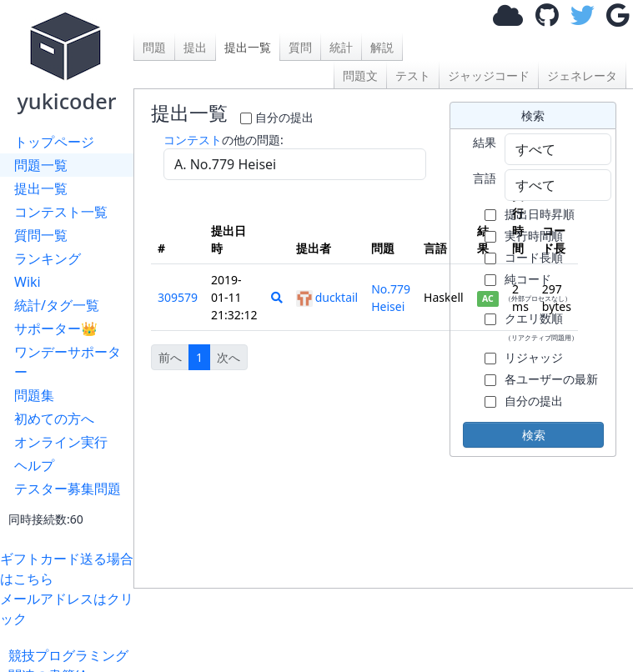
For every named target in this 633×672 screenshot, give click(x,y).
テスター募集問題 (68, 489)
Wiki (28, 282)
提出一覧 (41, 188)
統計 (341, 47)
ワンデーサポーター (68, 362)
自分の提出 (284, 117)
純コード (538, 287)
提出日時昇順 (540, 214)
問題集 (34, 395)
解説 (382, 47)
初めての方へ (54, 419)
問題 (154, 47)
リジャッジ (534, 357)
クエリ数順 (541, 326)
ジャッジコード (489, 75)
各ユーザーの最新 (551, 379)
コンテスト (193, 140)
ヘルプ (34, 465)
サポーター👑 (56, 328)
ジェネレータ (582, 75)
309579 (178, 297)
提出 (195, 47)
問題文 (360, 75)
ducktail (327, 297)
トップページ (54, 142)
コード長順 (534, 257)
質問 (300, 47)
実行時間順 (534, 236)
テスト (413, 75)
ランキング (48, 258)
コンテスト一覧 (61, 212)
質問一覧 (41, 235)
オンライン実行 (61, 442)
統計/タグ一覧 (57, 305)
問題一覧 (41, 165)
